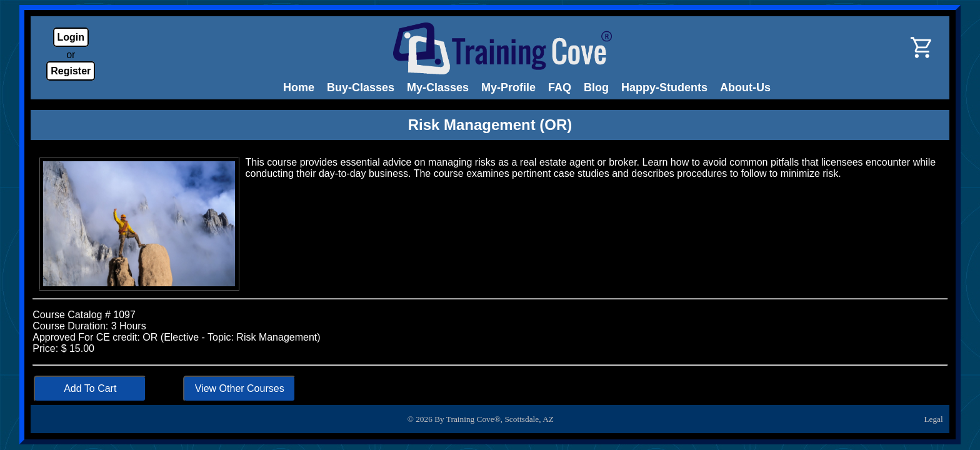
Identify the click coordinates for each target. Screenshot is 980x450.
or (71, 55)
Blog (596, 87)
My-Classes (438, 87)
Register (71, 71)
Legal (933, 419)
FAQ (560, 87)
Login (71, 37)
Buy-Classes (361, 87)
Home (299, 87)
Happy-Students (664, 87)
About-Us (745, 87)
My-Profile (508, 87)
